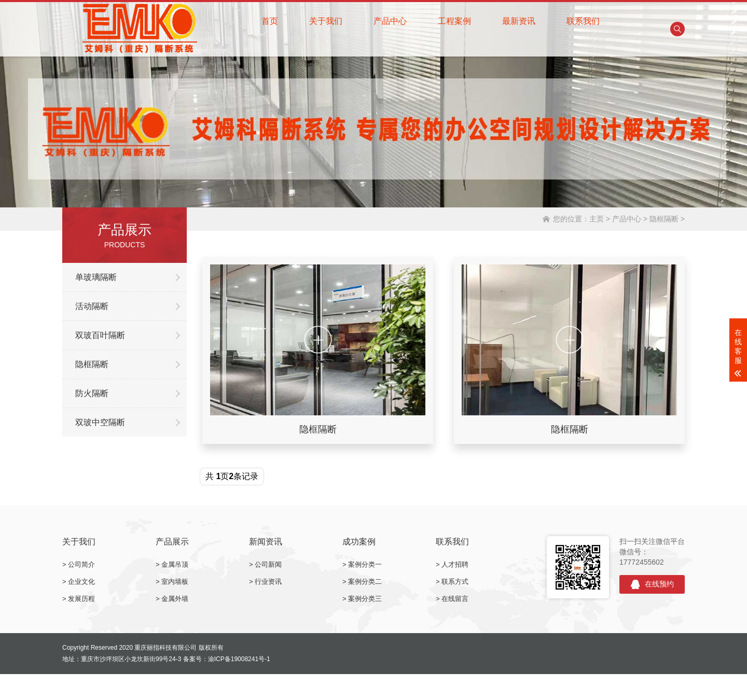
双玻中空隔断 (100, 422)
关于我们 (326, 21)
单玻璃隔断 (96, 277)
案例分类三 (365, 599)
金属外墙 (175, 599)
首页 (270, 21)
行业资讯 (268, 582)
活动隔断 (92, 306)
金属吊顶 (175, 564)
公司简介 (81, 564)
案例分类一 (365, 564)
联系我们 (583, 21)
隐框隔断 (664, 219)
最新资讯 (519, 21)
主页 (597, 219)
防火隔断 (92, 393)
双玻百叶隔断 (100, 335)
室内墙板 (175, 582)
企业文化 (81, 582)
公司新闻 (268, 564)
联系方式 (455, 582)
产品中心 (390, 21)
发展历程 (81, 599)
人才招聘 (455, 564)
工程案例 (454, 21)
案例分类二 (365, 582)
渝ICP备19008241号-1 (239, 659)
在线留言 (455, 599)
